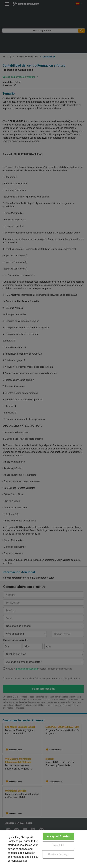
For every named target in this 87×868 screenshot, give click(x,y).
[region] (43, 849)
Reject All (58, 845)
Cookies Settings (58, 854)
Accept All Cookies (58, 836)
